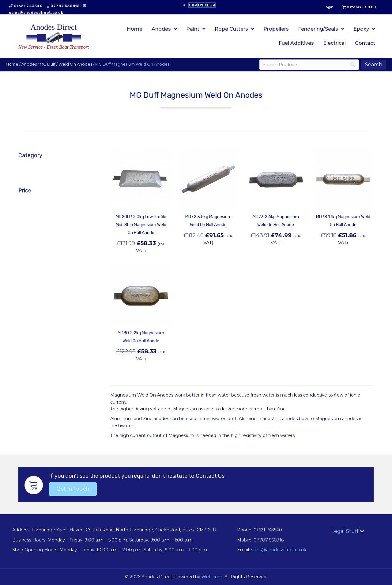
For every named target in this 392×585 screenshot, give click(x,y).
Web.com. (212, 577)
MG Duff (48, 64)
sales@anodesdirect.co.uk (36, 13)
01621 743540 (28, 6)
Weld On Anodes (76, 64)
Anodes (29, 64)
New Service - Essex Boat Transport (54, 47)
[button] (73, 489)
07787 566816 (65, 6)
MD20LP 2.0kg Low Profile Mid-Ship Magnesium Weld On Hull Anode (141, 225)
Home (12, 64)
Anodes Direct (54, 27)
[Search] (309, 65)
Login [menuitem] (328, 7)
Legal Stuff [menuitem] (345, 531)
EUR (211, 5)
